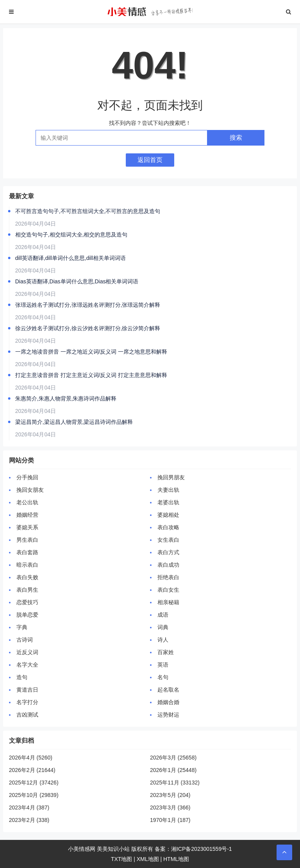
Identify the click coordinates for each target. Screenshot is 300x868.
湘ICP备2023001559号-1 (202, 849)
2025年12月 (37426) (34, 783)
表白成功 (168, 565)
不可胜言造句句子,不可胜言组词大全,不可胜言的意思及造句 (88, 211)
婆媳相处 (168, 515)
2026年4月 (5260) (31, 758)
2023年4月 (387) (29, 808)
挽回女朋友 (30, 490)
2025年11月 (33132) (175, 783)
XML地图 (148, 859)
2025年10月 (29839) (34, 795)
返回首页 (150, 160)
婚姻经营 (27, 515)
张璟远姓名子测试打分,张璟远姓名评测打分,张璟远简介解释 (88, 305)
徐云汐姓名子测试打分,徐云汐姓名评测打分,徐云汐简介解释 (88, 328)
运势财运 (168, 715)
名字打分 (27, 702)
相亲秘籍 (168, 602)
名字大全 (27, 665)
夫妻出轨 (168, 490)
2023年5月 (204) (170, 795)
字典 (22, 627)
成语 (163, 615)
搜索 (236, 138)
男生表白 (27, 540)
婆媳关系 (27, 527)
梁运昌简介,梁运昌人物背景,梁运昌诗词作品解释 (74, 422)
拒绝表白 (168, 577)
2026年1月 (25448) (173, 770)
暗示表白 (27, 565)
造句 (22, 677)
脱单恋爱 (27, 615)
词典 (163, 627)
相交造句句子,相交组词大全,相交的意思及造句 (71, 235)
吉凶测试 (27, 715)
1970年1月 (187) (170, 820)
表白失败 (27, 577)
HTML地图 (176, 859)
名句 (163, 677)
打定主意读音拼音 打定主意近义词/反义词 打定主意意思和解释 (91, 375)
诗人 (163, 640)
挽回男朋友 (171, 477)
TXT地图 (121, 859)
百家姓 (166, 652)
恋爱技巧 (27, 602)
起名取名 (168, 690)
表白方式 (168, 552)
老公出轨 (27, 502)
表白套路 (27, 552)
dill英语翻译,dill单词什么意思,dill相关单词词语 (71, 258)
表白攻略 (168, 527)
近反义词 (27, 652)
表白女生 (168, 590)
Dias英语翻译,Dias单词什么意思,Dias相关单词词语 (77, 281)
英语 (163, 665)
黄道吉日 (27, 690)
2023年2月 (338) (29, 820)
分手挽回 (27, 477)
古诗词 (25, 640)
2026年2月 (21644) (32, 770)
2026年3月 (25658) (173, 758)
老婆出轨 (168, 502)
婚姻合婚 (168, 702)
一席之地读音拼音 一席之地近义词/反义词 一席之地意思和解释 (91, 352)
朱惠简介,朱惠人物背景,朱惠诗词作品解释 (66, 398)
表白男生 (27, 590)
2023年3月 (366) (170, 808)
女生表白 (168, 540)
